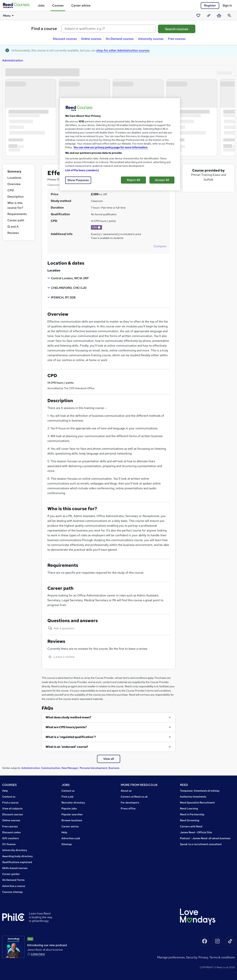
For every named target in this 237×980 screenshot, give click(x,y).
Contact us (9, 797)
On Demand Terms (13, 880)
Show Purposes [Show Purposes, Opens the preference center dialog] (78, 180)
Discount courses (65, 39)
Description (15, 197)
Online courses (91, 39)
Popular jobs (69, 808)
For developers (130, 803)
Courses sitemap (12, 892)
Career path (16, 220)
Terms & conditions (222, 957)
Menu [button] (9, 16)
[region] (120, 144)
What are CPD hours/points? (66, 727)
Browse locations (72, 820)
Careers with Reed (191, 826)
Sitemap (67, 844)
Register (210, 5)
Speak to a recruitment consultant (201, 844)
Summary (14, 171)
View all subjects (12, 808)
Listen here (38, 954)
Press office (128, 808)
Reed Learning (189, 808)
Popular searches (72, 814)
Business (114, 768)
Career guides (11, 874)
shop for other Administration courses (123, 50)
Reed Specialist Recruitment (197, 803)
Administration (13, 60)
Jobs (41, 5)
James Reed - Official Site (196, 832)
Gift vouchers (11, 838)
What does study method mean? (68, 717)
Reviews (13, 233)
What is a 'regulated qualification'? (71, 737)
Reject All (133, 180)
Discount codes (11, 832)
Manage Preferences (171, 957)
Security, (192, 957)
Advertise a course (14, 886)
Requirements (17, 214)
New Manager (70, 768)
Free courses (177, 39)
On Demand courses (120, 39)
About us (126, 791)
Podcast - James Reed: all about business (205, 838)
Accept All (162, 180)
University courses (151, 39)
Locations (14, 178)
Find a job (67, 797)
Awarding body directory (17, 856)
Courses (58, 5)
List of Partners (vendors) (82, 170)
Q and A (13, 227)
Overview (14, 184)
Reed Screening (190, 820)
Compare (160, 246)
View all (109, 759)
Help (5, 791)
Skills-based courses (15, 868)
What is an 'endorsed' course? (67, 747)
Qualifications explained (17, 862)
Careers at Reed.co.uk (134, 797)
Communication (51, 768)
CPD (11, 190)
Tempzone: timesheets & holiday (200, 791)
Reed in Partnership (192, 814)
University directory (15, 850)
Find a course (44, 29)
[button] (99, 227)
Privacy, (204, 957)
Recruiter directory (73, 803)
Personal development (93, 768)
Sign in (227, 5)
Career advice (81, 5)
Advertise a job (71, 838)
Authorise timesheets (193, 797)
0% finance (9, 844)
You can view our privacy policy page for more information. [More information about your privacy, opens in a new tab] (111, 147)
